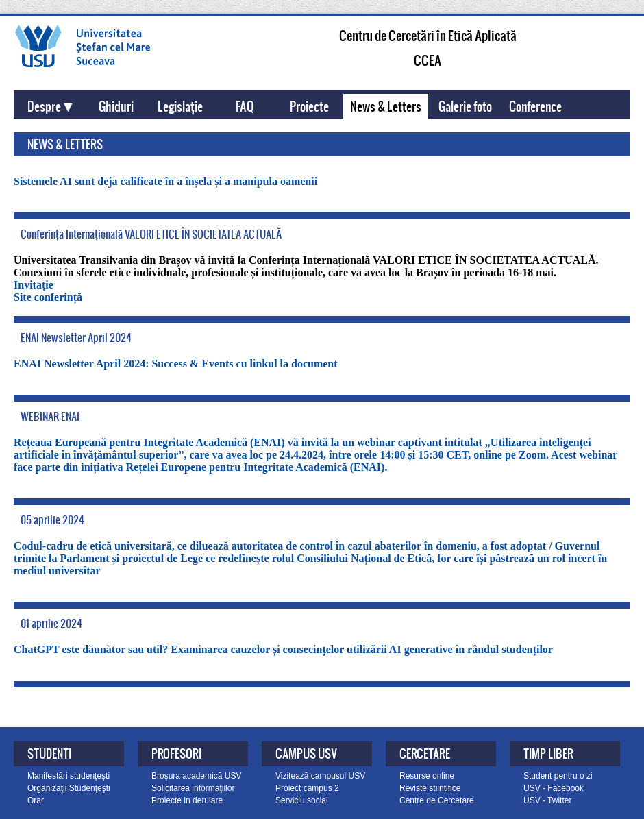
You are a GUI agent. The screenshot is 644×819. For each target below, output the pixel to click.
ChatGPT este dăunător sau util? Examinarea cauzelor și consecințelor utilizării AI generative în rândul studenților (283, 649)
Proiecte (309, 106)
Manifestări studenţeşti (69, 776)
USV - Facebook (554, 788)
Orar (36, 800)
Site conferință (48, 297)
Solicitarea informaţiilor (193, 788)
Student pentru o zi (558, 776)
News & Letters (386, 106)
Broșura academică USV (196, 776)
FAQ (245, 106)
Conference (535, 106)
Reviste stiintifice (430, 788)
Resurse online (427, 776)
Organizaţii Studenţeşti (69, 788)
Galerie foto (465, 106)
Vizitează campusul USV (320, 776)
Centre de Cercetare (437, 800)
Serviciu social (302, 800)
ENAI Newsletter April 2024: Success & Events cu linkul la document (176, 364)
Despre (44, 106)
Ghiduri (116, 106)
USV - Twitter (547, 800)
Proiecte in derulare (187, 800)
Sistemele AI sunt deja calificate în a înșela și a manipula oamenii (165, 181)
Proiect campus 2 (307, 788)
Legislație (180, 106)
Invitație (34, 285)
